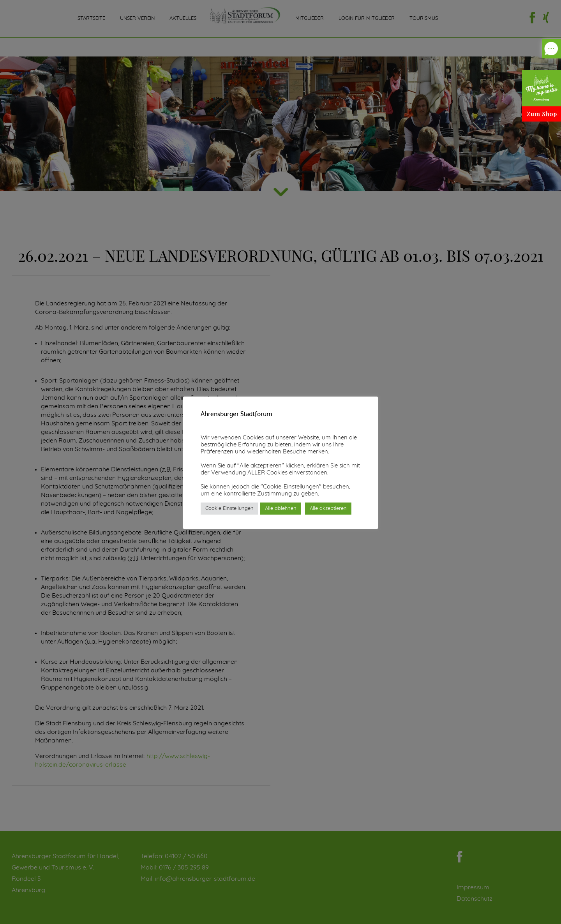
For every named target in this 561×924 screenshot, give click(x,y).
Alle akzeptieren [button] (328, 509)
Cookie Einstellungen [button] (229, 509)
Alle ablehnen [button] (281, 509)
